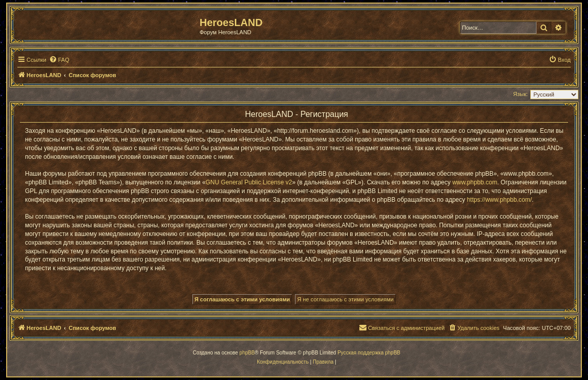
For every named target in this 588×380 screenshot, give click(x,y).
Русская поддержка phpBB (369, 353)
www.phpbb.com (475, 182)
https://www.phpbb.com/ (499, 200)
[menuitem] (59, 60)
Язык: (520, 94)
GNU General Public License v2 (249, 182)
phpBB (247, 353)
